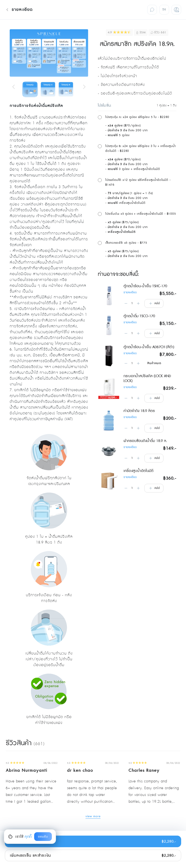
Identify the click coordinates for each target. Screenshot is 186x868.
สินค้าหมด (154, 363)
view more (93, 817)
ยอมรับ (43, 837)
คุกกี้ (28, 837)
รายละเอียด (130, 292)
